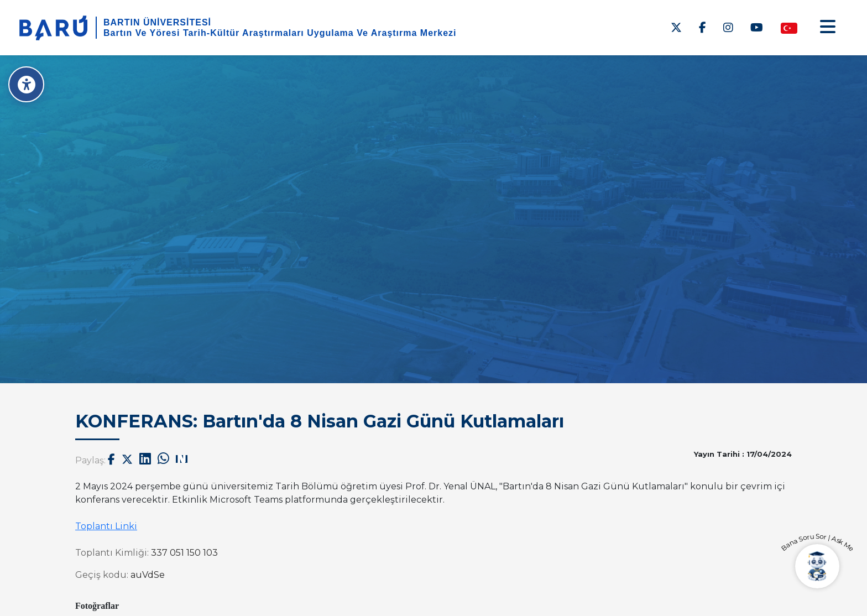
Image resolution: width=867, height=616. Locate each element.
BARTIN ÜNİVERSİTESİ (157, 22)
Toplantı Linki (106, 526)
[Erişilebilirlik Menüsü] (26, 84)
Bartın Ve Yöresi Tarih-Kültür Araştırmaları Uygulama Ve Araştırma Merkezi (280, 33)
